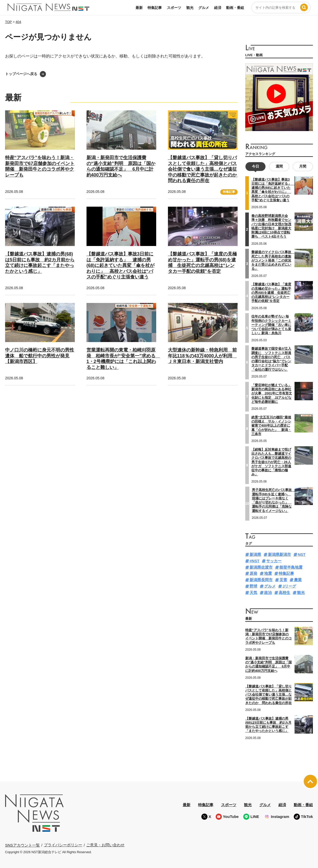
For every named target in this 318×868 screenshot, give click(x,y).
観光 (190, 8)
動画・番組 (235, 8)
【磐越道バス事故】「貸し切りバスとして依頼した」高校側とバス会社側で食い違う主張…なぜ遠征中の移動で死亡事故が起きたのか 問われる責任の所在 (205, 169)
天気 (253, 593)
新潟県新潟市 (279, 554)
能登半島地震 (291, 567)
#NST (254, 561)
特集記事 (155, 8)
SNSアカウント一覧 (22, 845)
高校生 (284, 593)
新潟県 (255, 554)
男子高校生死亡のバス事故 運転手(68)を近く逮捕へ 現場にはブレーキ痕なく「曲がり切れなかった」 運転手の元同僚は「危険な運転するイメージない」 (273, 500)
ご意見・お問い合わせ (105, 845)
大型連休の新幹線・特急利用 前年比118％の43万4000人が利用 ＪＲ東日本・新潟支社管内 (202, 356)
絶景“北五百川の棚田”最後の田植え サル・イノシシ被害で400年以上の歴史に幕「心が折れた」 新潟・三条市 (271, 426)
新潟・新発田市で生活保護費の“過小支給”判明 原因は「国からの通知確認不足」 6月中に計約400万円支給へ (268, 664)
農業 (298, 580)
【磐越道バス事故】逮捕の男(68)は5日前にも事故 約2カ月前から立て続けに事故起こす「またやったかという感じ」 (268, 724)
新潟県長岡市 (261, 580)
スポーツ (174, 8)
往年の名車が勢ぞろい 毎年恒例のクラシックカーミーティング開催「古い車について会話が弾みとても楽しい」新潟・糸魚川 (271, 325)
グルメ (204, 8)
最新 (139, 8)
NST (302, 554)
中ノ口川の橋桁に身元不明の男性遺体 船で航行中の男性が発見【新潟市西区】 (40, 356)
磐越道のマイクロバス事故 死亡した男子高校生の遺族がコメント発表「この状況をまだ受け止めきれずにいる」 (273, 260)
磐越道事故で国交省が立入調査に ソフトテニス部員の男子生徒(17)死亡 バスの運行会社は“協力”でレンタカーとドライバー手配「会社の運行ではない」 (271, 359)
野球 (253, 586)
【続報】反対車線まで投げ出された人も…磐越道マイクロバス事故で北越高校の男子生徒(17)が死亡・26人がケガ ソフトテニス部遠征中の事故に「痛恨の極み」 (271, 462)
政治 (268, 593)
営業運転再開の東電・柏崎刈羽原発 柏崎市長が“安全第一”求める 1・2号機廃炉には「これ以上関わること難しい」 (123, 359)
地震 (268, 573)
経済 (218, 8)
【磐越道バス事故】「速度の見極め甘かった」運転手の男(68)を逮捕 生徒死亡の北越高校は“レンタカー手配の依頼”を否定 (271, 292)
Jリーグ (289, 586)
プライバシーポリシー (63, 845)
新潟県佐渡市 (261, 567)
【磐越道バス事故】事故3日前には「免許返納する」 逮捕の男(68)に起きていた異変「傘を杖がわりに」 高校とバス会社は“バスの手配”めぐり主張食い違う (120, 265)
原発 (253, 573)
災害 (283, 580)
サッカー (274, 561)
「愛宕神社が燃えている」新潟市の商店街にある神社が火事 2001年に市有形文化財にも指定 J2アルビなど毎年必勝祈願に (272, 393)
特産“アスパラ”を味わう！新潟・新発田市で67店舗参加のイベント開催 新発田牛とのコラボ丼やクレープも (268, 636)
